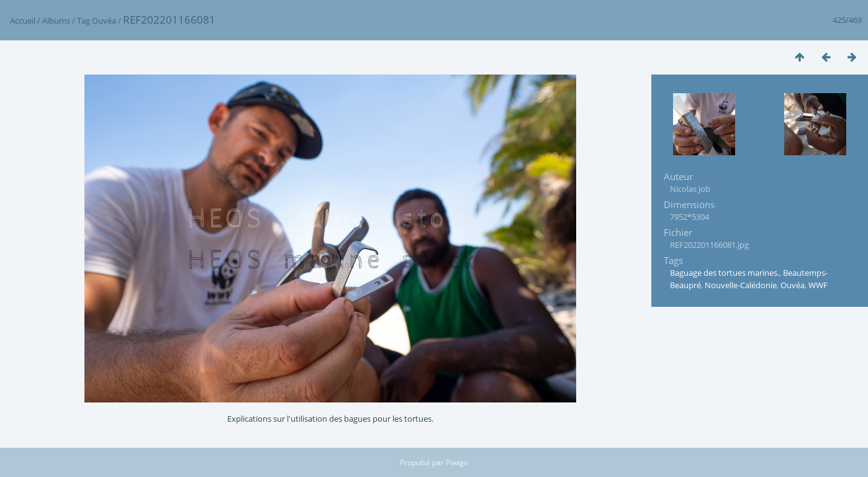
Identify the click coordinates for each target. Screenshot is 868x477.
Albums (56, 20)
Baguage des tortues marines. (725, 273)
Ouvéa (104, 20)
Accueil (23, 20)
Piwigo (457, 462)
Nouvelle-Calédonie (741, 285)
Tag (84, 20)
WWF (818, 285)
